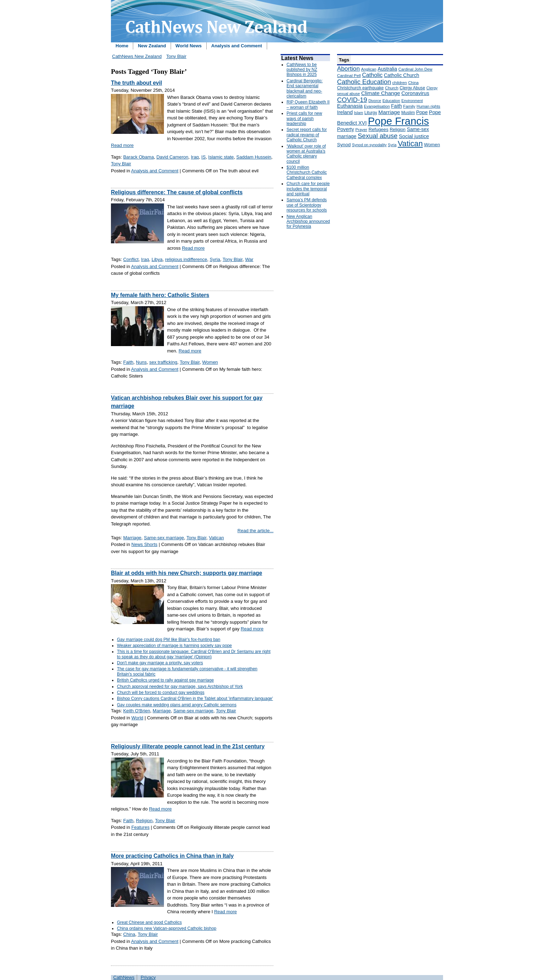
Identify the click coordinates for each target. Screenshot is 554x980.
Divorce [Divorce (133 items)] (375, 101)
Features (140, 827)
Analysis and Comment (237, 46)
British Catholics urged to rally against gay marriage (165, 680)
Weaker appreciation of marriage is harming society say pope (174, 646)
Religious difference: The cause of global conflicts (177, 192)
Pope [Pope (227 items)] (422, 112)
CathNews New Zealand (137, 56)
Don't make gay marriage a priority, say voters (160, 663)
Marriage (132, 538)
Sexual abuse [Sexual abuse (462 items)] (378, 136)
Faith (128, 362)
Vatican (216, 538)
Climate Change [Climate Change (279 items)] (381, 93)
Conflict (131, 259)
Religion (144, 821)
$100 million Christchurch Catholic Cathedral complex (307, 173)
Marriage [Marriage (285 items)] (389, 112)
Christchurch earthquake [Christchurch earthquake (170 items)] (360, 88)
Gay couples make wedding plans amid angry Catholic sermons (177, 705)
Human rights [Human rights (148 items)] (428, 106)
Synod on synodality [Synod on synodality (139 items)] (369, 145)
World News (189, 46)
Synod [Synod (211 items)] (344, 145)
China (129, 934)
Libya (157, 259)
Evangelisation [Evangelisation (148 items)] (377, 106)
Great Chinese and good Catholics (149, 922)
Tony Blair (176, 56)
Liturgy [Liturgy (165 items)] (371, 113)
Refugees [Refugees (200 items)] (378, 129)
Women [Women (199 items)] (432, 145)
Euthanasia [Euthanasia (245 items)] (350, 106)
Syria (215, 259)
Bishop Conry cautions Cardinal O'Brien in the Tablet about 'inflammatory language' (195, 699)
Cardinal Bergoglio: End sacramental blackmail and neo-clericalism (305, 88)
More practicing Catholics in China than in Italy (172, 856)
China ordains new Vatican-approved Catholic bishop (167, 928)
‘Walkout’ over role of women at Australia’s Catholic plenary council (306, 154)
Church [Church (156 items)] (392, 88)
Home (122, 46)
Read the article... (255, 531)
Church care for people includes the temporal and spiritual (308, 189)
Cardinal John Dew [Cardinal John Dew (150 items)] (415, 69)
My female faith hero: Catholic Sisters (160, 295)
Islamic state (221, 157)
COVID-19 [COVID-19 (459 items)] (352, 100)
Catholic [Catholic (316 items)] (372, 75)
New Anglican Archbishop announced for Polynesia (308, 222)
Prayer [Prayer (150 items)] (361, 130)
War (249, 259)
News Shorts (145, 544)
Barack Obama (139, 157)
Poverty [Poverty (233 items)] (346, 129)
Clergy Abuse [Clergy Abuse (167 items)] (412, 88)
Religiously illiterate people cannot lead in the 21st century (188, 746)
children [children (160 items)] (399, 83)
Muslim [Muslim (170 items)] (408, 113)
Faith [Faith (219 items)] (397, 106)
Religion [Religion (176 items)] (398, 130)
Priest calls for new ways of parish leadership (304, 118)
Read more (122, 145)
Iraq (195, 157)
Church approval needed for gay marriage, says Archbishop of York (180, 687)
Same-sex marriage (164, 538)
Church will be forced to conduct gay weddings (161, 693)
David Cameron (172, 157)
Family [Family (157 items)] (409, 106)
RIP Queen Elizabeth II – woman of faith (308, 105)
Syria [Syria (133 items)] (392, 145)
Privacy (148, 977)
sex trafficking (163, 362)
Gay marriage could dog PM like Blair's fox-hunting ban (169, 640)
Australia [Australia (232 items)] (387, 69)
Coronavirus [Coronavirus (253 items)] (415, 93)
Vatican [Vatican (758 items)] (410, 144)
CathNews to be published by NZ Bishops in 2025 (302, 70)
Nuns (141, 362)
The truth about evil (137, 83)
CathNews (124, 977)
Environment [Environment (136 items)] (412, 101)
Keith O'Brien (137, 711)
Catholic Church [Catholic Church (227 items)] (401, 75)
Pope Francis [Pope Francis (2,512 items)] (398, 121)
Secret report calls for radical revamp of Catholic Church (307, 135)
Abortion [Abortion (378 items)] (348, 69)
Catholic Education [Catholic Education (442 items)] (364, 82)
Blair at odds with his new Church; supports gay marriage (187, 573)
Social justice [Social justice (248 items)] (414, 136)
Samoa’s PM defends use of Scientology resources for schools (307, 205)
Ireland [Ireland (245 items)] (345, 112)
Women (210, 362)
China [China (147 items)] (413, 83)
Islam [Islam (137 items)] (359, 113)
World (137, 718)
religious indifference (186, 259)
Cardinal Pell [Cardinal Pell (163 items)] (349, 76)
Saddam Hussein (254, 157)
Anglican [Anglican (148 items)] (369, 69)
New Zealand (152, 46)
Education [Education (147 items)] (391, 101)
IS (204, 157)
